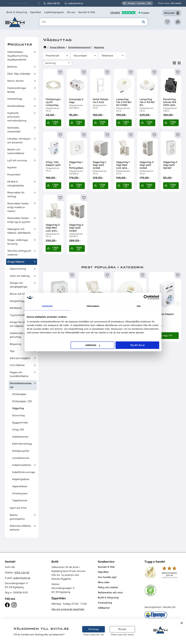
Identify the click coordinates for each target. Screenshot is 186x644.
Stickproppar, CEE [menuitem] (22, 401)
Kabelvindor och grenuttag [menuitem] (19, 335)
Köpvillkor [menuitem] (36, 12)
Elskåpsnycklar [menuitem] (21, 451)
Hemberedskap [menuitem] (16, 106)
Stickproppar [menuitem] (19, 394)
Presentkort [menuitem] (14, 175)
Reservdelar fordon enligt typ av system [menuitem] (19, 220)
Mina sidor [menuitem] (104, 582)
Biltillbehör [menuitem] (16, 308)
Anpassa (93, 345)
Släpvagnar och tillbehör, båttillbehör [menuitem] (19, 231)
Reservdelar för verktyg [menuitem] (16, 194)
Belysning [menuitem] (15, 344)
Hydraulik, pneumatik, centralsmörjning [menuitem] (17, 117)
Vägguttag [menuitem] (18, 408)
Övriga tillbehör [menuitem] (16, 262)
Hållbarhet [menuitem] (104, 608)
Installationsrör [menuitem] (21, 458)
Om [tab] (139, 306)
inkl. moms (176, 3)
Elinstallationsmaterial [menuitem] (21, 385)
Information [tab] (93, 306)
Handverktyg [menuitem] (15, 99)
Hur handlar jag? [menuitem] (107, 577)
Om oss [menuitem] (71, 12)
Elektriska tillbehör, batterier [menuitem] (21, 528)
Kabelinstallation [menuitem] (22, 465)
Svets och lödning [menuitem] (20, 276)
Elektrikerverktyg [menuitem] (22, 444)
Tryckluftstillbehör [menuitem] (20, 315)
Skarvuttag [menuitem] (18, 415)
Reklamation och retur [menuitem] (110, 593)
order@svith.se (76, 3)
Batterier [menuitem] (12, 67)
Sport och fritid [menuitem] (18, 508)
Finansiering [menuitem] (105, 603)
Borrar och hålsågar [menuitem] (21, 294)
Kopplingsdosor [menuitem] (21, 479)
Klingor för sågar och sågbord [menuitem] (19, 324)
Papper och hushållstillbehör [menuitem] (19, 374)
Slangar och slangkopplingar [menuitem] (19, 285)
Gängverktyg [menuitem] (17, 301)
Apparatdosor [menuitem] (20, 486)
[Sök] (143, 22)
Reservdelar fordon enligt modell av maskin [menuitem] (18, 207)
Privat (122, 629)
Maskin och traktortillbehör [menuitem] (16, 151)
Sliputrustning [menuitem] (18, 269)
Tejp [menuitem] (12, 351)
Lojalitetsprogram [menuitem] (54, 12)
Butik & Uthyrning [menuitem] (17, 12)
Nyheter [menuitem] (12, 167)
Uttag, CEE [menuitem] (18, 430)
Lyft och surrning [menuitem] (17, 160)
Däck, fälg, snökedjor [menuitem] (19, 74)
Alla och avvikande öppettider (68, 609)
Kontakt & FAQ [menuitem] (87, 12)
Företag (94, 629)
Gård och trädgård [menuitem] (20, 358)
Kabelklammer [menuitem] (20, 437)
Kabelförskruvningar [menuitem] (24, 472)
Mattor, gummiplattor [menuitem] (17, 517)
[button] (167, 22)
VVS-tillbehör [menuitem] (17, 365)
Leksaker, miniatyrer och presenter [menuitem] (19, 141)
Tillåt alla (137, 345)
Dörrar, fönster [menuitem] (16, 81)
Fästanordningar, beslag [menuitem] (17, 90)
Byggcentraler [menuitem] (20, 423)
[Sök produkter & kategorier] (93, 22)
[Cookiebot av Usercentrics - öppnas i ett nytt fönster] (146, 297)
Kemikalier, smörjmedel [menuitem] (14, 130)
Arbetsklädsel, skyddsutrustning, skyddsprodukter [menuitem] (18, 56)
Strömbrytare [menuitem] (20, 493)
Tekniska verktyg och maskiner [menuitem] (19, 253)
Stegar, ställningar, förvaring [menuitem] (18, 242)
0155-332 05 (54, 3)
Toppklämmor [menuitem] (20, 500)
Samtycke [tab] (47, 306)
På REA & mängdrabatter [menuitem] (16, 184)
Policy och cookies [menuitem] (108, 587)
